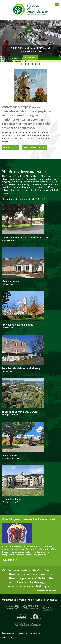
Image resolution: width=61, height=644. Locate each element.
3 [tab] (29, 64)
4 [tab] (32, 64)
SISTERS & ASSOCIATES (33, 147)
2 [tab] (25, 64)
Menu (57, 4)
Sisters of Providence (30, 10)
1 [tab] (22, 64)
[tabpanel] (30, 41)
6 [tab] (39, 64)
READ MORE (30, 57)
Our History (9, 560)
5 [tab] (36, 64)
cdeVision (9, 637)
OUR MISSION (9, 147)
